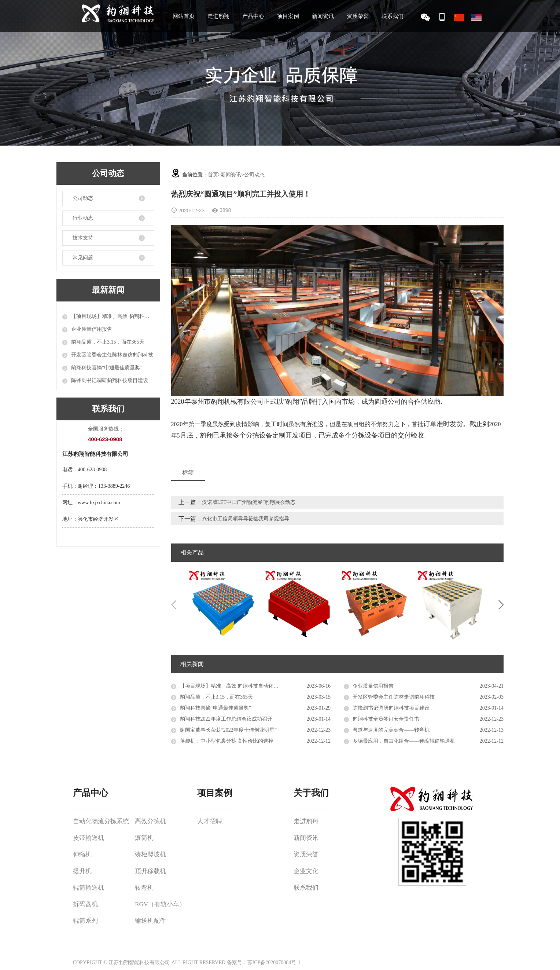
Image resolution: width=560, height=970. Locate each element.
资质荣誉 (358, 16)
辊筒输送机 (89, 888)
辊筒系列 (85, 921)
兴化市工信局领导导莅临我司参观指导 (246, 519)
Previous (174, 605)
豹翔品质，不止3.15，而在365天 (108, 342)
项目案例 (288, 16)
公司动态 (83, 198)
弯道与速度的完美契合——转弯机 (391, 730)
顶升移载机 (150, 871)
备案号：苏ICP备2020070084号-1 (264, 962)
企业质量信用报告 (92, 329)
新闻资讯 (323, 16)
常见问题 (83, 258)
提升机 (82, 871)
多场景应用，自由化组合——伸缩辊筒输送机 (404, 741)
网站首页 (184, 16)
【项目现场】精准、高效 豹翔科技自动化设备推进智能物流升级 (113, 316)
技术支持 (83, 238)
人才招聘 (210, 821)
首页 (213, 175)
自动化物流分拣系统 (101, 821)
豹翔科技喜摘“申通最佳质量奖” (107, 368)
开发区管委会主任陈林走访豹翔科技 (112, 355)
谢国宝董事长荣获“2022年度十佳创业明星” (228, 730)
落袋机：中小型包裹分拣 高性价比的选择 (227, 741)
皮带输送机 (89, 838)
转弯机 (144, 888)
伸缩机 (82, 854)
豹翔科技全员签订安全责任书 (386, 719)
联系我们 (393, 16)
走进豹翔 (218, 16)
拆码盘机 (85, 904)
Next (501, 605)
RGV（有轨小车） (160, 904)
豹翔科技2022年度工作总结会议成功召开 (226, 719)
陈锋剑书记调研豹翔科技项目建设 (110, 380)
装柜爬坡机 (150, 854)
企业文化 (306, 871)
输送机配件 (150, 921)
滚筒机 (144, 838)
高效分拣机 (150, 821)
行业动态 (83, 218)
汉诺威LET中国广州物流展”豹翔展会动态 (249, 502)
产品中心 (253, 16)
